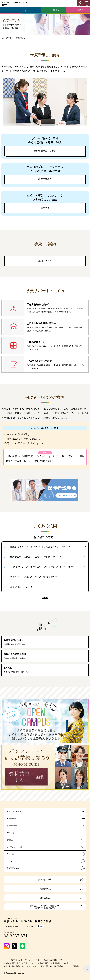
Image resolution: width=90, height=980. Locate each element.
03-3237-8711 (17, 936)
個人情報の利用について (53, 960)
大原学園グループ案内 (45, 151)
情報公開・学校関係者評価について (17, 966)
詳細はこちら (45, 261)
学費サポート (12, 826)
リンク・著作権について (13, 960)
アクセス (80, 5)
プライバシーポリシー (33, 960)
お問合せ (80, 10)
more (45, 598)
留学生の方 (45, 898)
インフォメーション (15, 847)
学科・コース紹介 (14, 811)
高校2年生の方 (45, 880)
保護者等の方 (45, 889)
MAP (40, 926)
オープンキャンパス (23, 10)
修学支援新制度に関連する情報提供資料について (51, 966)
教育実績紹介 (45, 179)
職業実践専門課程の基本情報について (52, 963)
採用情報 (75, 966)
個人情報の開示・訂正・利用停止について (20, 963)
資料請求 (56, 10)
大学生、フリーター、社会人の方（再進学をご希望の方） (45, 907)
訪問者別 (10, 38)
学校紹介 (45, 208)
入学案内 (10, 833)
